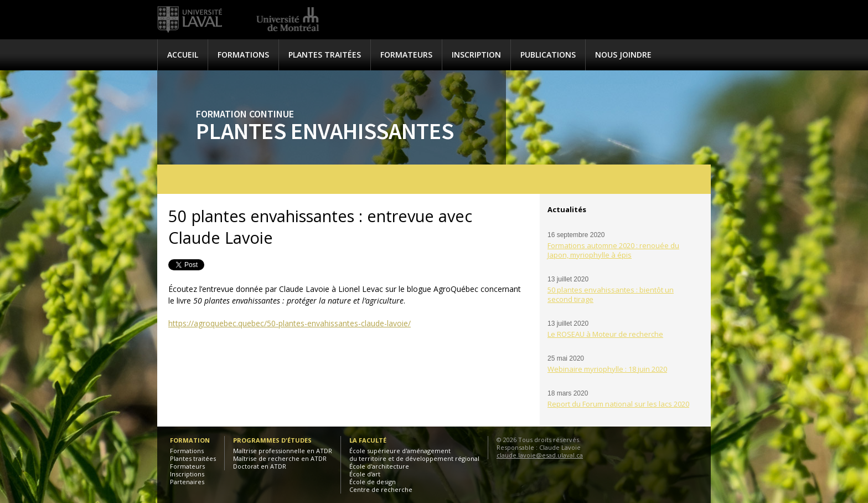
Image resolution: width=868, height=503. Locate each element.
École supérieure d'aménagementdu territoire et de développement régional (414, 455)
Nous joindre (623, 55)
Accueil (183, 55)
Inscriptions (187, 474)
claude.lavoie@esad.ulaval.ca (540, 455)
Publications (548, 55)
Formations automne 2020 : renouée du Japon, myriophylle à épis (613, 250)
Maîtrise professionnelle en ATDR (283, 451)
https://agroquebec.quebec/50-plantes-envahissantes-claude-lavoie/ (290, 323)
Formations (243, 55)
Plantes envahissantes (325, 131)
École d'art (365, 474)
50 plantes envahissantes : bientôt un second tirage (611, 294)
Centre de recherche (381, 489)
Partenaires (187, 482)
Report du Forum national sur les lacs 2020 (618, 404)
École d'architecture (379, 466)
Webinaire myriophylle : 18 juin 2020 (607, 369)
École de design (373, 482)
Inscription (476, 55)
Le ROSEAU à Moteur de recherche (605, 334)
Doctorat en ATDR (260, 466)
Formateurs (406, 55)
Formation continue (245, 114)
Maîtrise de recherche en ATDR (280, 458)
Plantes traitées (325, 55)
